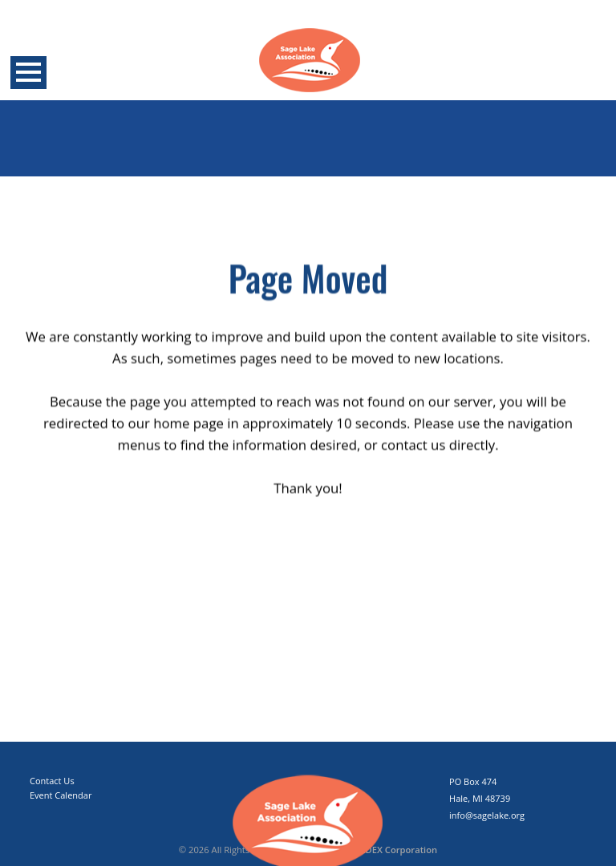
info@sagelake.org (487, 815)
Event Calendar (61, 795)
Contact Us (52, 781)
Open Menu (28, 73)
